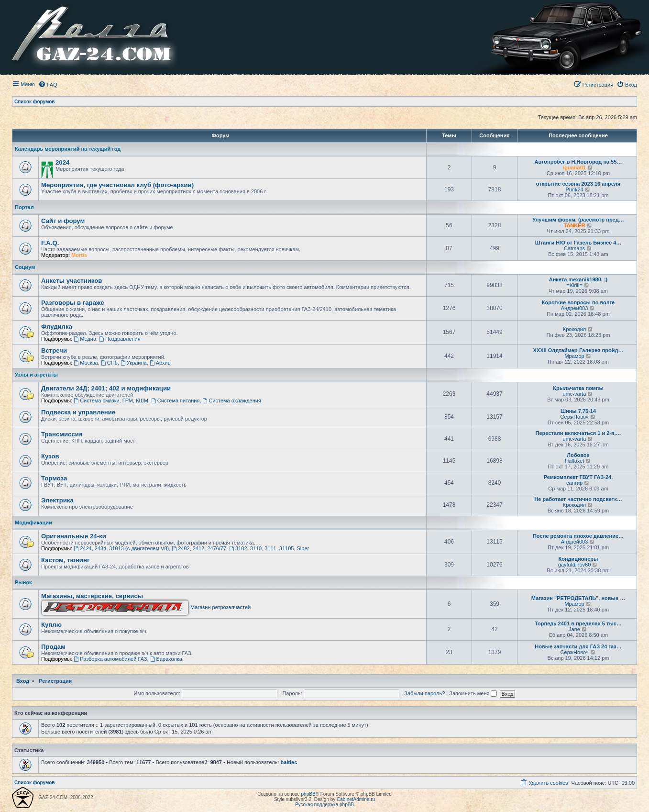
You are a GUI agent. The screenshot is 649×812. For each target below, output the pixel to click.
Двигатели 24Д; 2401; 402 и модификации (106, 388)
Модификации (33, 523)
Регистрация (55, 681)
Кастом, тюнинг (65, 560)
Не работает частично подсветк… (578, 499)
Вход (23, 681)
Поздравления (120, 339)
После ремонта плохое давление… (578, 536)
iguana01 (574, 167)
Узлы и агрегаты (36, 375)
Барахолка (166, 659)
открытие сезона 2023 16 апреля (578, 184)
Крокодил (574, 329)
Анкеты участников (71, 281)
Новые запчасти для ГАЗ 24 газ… (578, 646)
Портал (24, 207)
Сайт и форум (63, 221)
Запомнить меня (473, 693)
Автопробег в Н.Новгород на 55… (578, 162)
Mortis (79, 255)
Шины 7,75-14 (578, 411)
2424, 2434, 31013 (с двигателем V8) (121, 548)
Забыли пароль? (424, 693)
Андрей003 (575, 308)
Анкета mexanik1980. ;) (578, 279)
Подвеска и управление (78, 412)
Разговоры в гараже (73, 303)
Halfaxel (574, 461)
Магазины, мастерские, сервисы (92, 596)
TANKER (575, 225)
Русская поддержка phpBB (324, 805)
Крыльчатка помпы (578, 388)
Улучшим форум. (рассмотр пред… (578, 220)
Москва (86, 363)
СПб (109, 363)
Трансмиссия (62, 434)
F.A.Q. (50, 243)
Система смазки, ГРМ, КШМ (111, 400)
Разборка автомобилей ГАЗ (110, 659)
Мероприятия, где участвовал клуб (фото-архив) (117, 185)
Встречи (54, 350)
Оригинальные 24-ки (74, 536)
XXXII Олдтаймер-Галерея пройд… (578, 350)
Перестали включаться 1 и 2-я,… (578, 433)
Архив (160, 363)
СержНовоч (575, 417)
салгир (574, 483)
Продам (53, 647)
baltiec (289, 762)
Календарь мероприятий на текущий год (68, 149)
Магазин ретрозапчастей (146, 607)
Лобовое (578, 455)
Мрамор (574, 356)
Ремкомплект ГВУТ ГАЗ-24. (578, 477)
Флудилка (57, 327)
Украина (134, 363)
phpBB (308, 794)
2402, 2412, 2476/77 (199, 548)
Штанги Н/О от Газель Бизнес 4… (578, 243)
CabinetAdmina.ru (356, 799)
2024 (62, 162)
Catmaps (574, 248)
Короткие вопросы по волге (578, 302)
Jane (574, 629)
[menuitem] (48, 85)
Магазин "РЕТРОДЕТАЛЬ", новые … (578, 598)
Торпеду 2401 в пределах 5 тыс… (578, 623)
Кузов (50, 456)
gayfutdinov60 (575, 565)
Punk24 (574, 189)
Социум (25, 267)
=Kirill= (574, 285)
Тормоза (54, 478)
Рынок (23, 582)
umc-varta (575, 394)
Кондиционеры (578, 559)
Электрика (57, 500)
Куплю (51, 625)
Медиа (85, 339)
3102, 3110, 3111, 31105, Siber (269, 548)
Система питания (176, 400)
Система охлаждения (232, 400)
